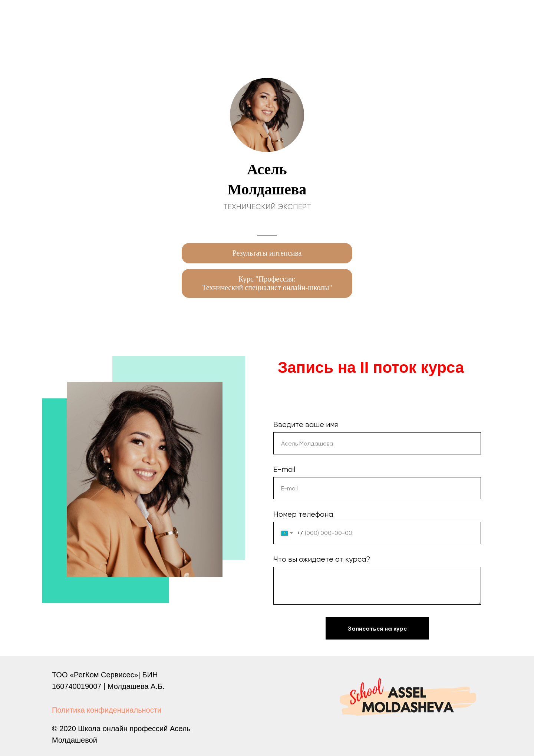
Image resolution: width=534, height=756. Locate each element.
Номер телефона (303, 514)
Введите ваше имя (306, 425)
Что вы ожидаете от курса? (322, 559)
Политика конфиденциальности (107, 710)
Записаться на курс (388, 628)
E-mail (284, 469)
